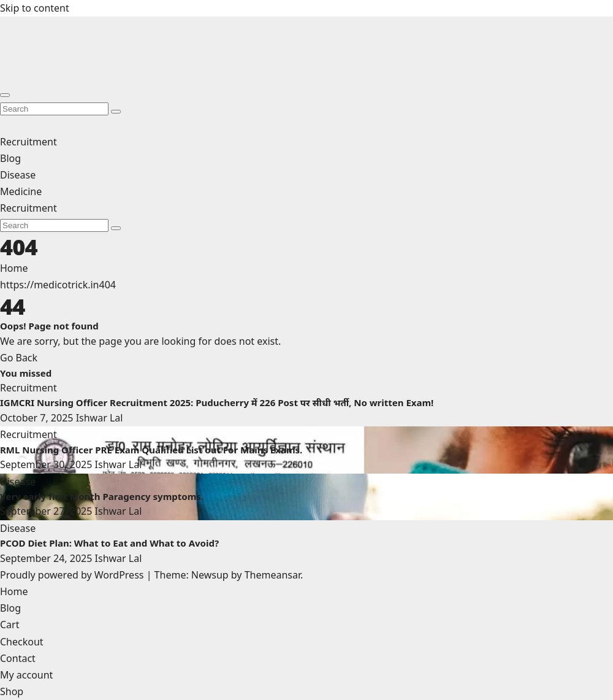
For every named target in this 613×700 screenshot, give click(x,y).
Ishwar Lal (100, 418)
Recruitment (29, 142)
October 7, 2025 (38, 418)
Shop (12, 691)
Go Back (19, 358)
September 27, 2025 (48, 511)
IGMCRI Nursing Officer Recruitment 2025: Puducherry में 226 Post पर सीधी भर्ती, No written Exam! (217, 402)
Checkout (22, 642)
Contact (18, 658)
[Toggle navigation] (5, 95)
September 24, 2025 (48, 558)
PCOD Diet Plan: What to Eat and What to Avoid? (109, 543)
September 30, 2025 (48, 464)
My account (26, 675)
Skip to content (35, 8)
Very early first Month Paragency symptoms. (103, 496)
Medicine (21, 191)
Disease (18, 175)
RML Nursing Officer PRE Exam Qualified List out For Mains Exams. (151, 450)
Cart (10, 625)
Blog (10, 158)
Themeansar (272, 575)
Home (14, 268)
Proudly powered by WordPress (73, 575)
